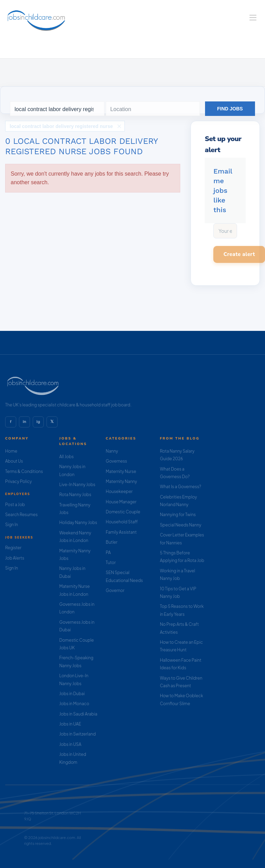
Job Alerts (15, 558)
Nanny (112, 451)
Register (13, 548)
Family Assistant (121, 532)
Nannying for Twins (178, 515)
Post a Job (15, 505)
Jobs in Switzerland (78, 734)
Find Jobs (230, 109)
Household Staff (122, 522)
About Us (14, 461)
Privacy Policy (18, 481)
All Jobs (67, 457)
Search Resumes (21, 515)
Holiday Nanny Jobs (78, 522)
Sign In (12, 525)
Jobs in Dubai (72, 694)
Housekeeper (119, 491)
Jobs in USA (70, 744)
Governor (115, 590)
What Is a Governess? (181, 487)
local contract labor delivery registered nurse (61, 126)
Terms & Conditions (24, 471)
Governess (116, 461)
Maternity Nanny (121, 481)
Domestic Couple (123, 512)
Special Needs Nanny (181, 525)
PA (108, 553)
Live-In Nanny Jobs (77, 485)
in (24, 422)
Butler (112, 542)
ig (38, 422)
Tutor (111, 563)
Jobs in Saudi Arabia (78, 714)
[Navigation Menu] (253, 18)
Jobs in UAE (70, 724)
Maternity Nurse (121, 471)
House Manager (121, 502)
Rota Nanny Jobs (75, 495)
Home (11, 451)
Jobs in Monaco (74, 704)
